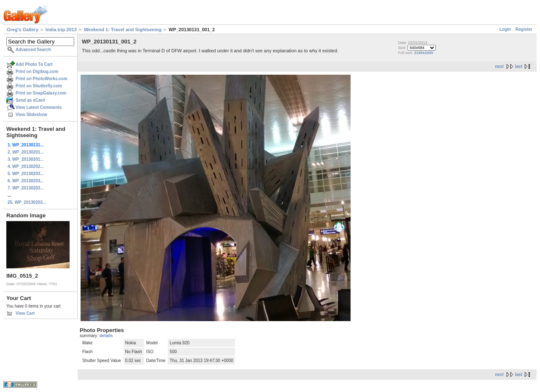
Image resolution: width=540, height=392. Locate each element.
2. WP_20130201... (26, 152)
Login (505, 29)
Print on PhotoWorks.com (42, 79)
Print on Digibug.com (37, 72)
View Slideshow (31, 115)
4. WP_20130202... (26, 166)
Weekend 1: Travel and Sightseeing (123, 30)
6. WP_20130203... (26, 181)
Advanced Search (33, 50)
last (519, 66)
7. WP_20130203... (26, 188)
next (499, 66)
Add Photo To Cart (34, 64)
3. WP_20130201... (26, 159)
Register (524, 29)
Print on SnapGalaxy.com (41, 93)
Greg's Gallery (23, 30)
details (106, 336)
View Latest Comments (39, 107)
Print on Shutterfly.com (39, 86)
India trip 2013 (61, 30)
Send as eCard (30, 100)
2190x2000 (424, 53)
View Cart (25, 313)
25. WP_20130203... (27, 202)
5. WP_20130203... (26, 174)
